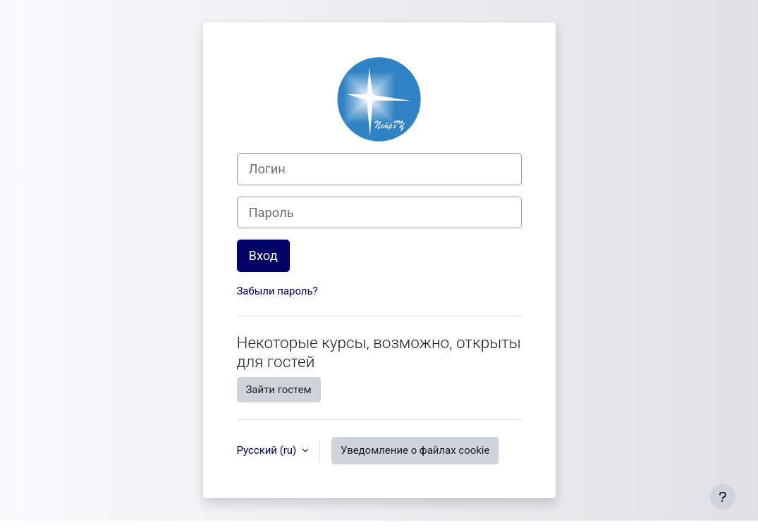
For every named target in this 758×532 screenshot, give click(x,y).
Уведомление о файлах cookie (415, 450)
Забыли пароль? (277, 291)
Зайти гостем (279, 390)
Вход (263, 255)
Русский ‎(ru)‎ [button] (268, 450)
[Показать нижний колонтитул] (723, 497)
